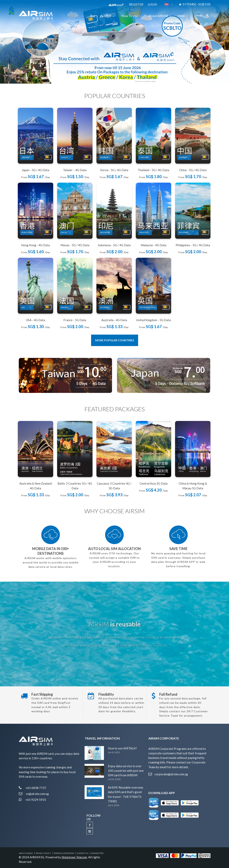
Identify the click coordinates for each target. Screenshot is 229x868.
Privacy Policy (43, 853)
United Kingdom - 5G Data (153, 320)
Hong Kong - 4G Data (35, 245)
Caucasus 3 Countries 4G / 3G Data (114, 486)
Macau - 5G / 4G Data (75, 245)
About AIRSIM (26, 853)
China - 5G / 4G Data (193, 170)
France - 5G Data (75, 320)
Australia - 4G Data (114, 320)
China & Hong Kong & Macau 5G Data (193, 486)
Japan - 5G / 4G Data (35, 170)
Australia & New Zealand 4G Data (36, 486)
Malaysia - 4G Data (154, 245)
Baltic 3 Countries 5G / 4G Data (75, 486)
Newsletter (97, 853)
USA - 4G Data (35, 320)
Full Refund (168, 694)
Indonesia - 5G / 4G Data (114, 245)
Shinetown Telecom (74, 857)
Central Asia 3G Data (154, 483)
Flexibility (106, 694)
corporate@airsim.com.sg (171, 774)
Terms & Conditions (64, 853)
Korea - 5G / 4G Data (114, 170)
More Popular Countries (115, 340)
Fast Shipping (42, 694)
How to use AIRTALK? (122, 748)
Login (152, 4)
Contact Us (83, 853)
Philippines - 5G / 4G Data (193, 245)
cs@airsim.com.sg (37, 794)
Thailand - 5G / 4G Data (153, 170)
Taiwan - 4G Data (75, 170)
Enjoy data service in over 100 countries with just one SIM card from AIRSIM (126, 771)
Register (136, 4)
